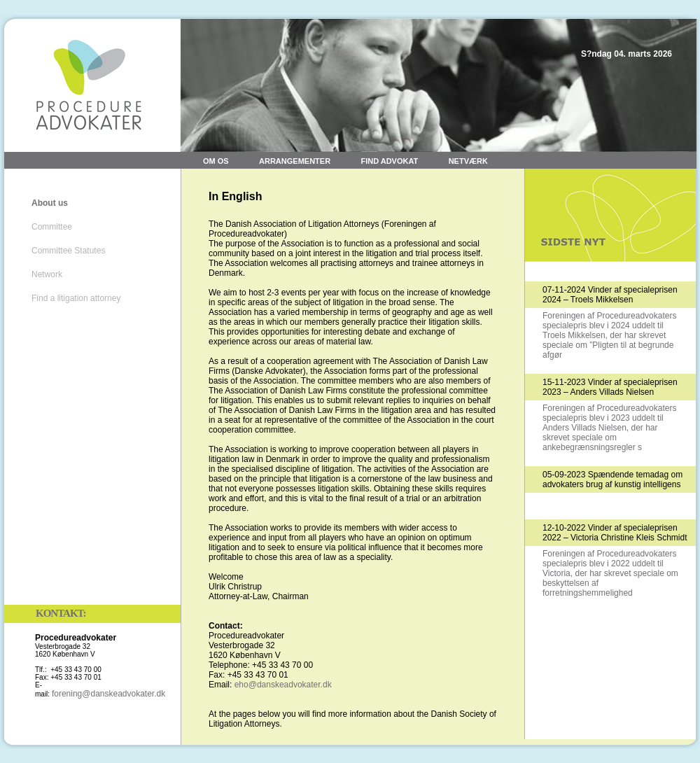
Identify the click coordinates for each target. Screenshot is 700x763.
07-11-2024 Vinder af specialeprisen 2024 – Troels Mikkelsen (610, 295)
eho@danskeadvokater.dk (283, 685)
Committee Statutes (68, 251)
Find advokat (389, 161)
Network (47, 274)
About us (50, 203)
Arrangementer (295, 161)
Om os (216, 161)
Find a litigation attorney (76, 298)
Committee (52, 227)
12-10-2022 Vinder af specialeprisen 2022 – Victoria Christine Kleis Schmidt (615, 533)
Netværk (468, 161)
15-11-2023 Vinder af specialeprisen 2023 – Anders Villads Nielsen (610, 387)
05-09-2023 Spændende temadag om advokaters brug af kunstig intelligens (612, 479)
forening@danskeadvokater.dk (108, 694)
